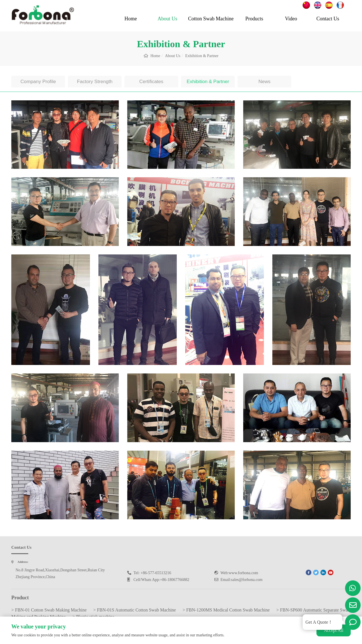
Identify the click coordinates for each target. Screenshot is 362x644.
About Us (167, 19)
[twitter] (316, 572)
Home (131, 19)
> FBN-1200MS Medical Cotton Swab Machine (226, 610)
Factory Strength (95, 82)
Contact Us (328, 19)
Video (291, 19)
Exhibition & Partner (208, 82)
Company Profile (38, 82)
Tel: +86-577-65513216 (152, 573)
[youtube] (331, 572)
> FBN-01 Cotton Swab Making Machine (49, 610)
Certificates (151, 82)
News (265, 82)
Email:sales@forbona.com (242, 580)
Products (254, 19)
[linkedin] (323, 572)
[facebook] (309, 572)
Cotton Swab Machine (211, 19)
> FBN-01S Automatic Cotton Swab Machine (135, 610)
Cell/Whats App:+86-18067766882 (161, 580)
